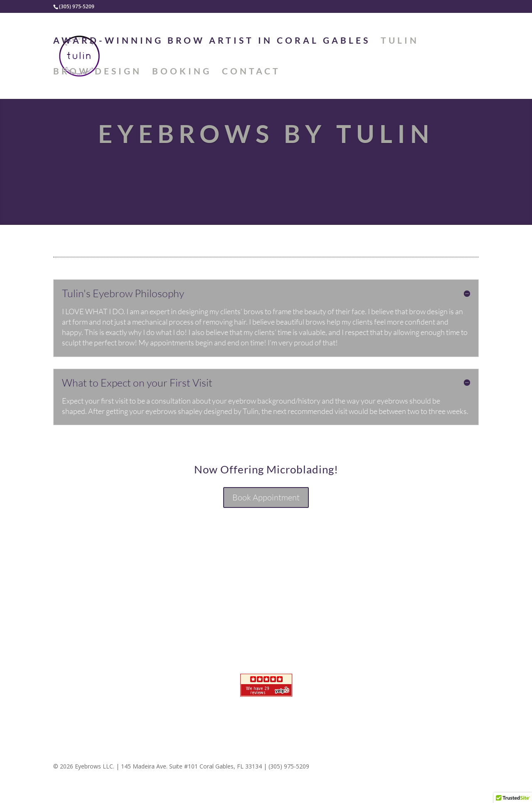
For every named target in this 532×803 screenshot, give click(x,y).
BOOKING (182, 72)
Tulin (400, 41)
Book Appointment (266, 497)
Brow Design (97, 72)
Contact (251, 72)
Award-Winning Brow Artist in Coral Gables (212, 41)
